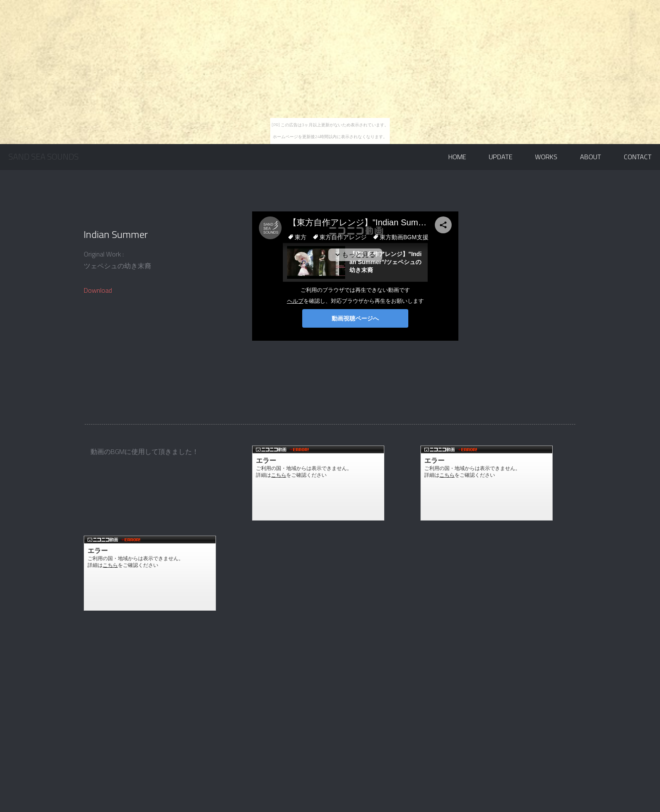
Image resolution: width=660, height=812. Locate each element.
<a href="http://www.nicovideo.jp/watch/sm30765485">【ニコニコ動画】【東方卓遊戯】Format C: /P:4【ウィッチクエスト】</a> (318, 483)
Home (457, 157)
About (591, 157)
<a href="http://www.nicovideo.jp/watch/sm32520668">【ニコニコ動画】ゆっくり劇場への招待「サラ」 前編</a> (150, 573)
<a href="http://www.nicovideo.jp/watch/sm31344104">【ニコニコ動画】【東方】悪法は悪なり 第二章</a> (487, 483)
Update (500, 157)
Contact (638, 157)
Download (98, 290)
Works (546, 157)
